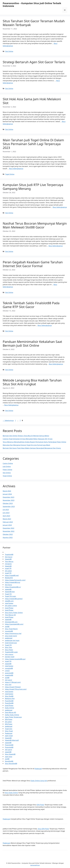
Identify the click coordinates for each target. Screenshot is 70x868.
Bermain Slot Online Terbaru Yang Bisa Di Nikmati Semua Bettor (26, 436)
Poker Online (7, 470)
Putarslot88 (9, 745)
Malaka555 (9, 578)
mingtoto (8, 564)
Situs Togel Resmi (11, 629)
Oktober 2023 (8, 503)
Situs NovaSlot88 (11, 763)
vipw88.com (9, 601)
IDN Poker (9, 719)
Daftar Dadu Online (12, 715)
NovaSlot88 (9, 761)
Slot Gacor (9, 557)
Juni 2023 (6, 513)
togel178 (8, 568)
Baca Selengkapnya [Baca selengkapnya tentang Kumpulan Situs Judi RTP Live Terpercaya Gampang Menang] (60, 207)
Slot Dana (8, 585)
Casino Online (8, 463)
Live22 (7, 671)
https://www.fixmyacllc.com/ (15, 580)
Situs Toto (8, 647)
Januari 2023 (7, 525)
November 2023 (9, 500)
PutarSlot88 (9, 701)
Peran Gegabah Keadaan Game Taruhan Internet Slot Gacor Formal (33, 264)
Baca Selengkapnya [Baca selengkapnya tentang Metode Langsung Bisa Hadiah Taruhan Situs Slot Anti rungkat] (11, 405)
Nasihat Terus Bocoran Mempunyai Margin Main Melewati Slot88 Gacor (35, 225)
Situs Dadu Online (11, 793)
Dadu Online (9, 708)
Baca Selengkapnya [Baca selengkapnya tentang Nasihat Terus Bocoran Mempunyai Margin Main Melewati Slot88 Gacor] (56, 246)
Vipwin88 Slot (10, 592)
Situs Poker (9, 650)
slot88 (7, 626)
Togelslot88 (9, 554)
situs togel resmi (11, 636)
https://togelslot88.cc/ (13, 587)
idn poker (8, 571)
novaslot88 (9, 631)
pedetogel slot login (12, 640)
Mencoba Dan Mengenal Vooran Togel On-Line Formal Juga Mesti (26, 445)
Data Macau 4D (10, 712)
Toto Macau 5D (10, 615)
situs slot (8, 685)
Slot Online (9, 51)
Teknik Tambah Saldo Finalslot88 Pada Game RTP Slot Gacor (31, 305)
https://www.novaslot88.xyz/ (15, 659)
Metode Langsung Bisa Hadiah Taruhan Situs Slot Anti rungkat (32, 382)
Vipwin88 (8, 559)
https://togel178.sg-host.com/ (16, 689)
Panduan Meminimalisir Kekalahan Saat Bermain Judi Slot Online (32, 344)
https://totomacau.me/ (13, 633)
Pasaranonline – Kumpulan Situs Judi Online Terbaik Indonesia (32, 5)
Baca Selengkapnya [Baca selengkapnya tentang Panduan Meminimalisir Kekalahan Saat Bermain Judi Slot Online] (56, 364)
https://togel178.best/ (13, 687)
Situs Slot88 (9, 696)
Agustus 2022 (8, 537)
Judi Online (7, 466)
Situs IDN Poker (44, 829)
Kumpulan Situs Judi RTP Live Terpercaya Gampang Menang (33, 187)
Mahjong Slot (10, 698)
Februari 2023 (8, 522)
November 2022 (9, 531)
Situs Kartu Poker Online (14, 613)
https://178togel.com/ (13, 682)
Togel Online (10, 174)
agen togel (9, 736)
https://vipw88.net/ (12, 575)
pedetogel (9, 638)
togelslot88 (9, 675)
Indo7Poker (9, 608)
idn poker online (11, 606)
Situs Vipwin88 (10, 754)
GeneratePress (35, 865)
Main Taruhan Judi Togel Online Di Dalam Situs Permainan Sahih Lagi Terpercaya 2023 (33, 144)
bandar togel (10, 657)
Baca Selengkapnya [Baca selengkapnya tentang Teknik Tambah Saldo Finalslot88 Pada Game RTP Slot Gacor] (45, 325)
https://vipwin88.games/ (14, 599)
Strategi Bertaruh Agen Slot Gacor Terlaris (34, 62)
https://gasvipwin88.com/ (14, 624)
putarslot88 (9, 673)
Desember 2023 (8, 497)
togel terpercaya (11, 643)
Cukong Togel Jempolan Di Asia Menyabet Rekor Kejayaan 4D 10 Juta (28, 439)
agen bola (9, 757)
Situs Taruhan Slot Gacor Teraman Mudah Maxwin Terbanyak (34, 23)
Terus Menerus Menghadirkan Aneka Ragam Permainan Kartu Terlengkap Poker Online (34, 442)
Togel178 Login (10, 596)
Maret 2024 (7, 491)
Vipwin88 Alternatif (12, 740)
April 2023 (6, 516)
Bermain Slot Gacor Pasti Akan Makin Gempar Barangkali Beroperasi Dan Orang (32, 448)
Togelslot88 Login (11, 652)
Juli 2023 (6, 510)
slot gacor (9, 680)
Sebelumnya (8, 420)
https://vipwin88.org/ (13, 582)
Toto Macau (9, 561)
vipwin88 (8, 589)
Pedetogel (9, 733)
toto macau (9, 654)
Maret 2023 (7, 519)
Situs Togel (9, 731)
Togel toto (9, 729)
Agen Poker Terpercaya (13, 717)
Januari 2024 (7, 494)
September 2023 (9, 506)
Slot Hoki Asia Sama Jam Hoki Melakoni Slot (32, 101)
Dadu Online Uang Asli (39, 781)
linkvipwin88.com (11, 622)
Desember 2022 (8, 528)
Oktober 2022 (8, 534)
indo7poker (9, 603)
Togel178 (8, 594)
